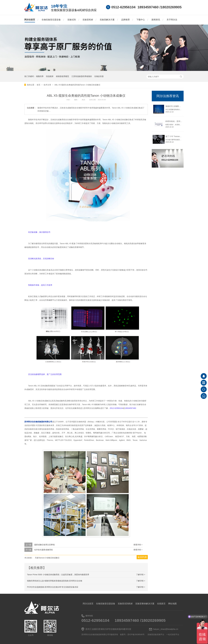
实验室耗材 (88, 20)
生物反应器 (99, 76)
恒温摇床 (50, 76)
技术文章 (48, 85)
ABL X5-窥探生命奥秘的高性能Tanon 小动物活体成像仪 (77, 85)
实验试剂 (72, 20)
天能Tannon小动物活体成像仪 (47, 558)
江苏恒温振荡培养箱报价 (82, 76)
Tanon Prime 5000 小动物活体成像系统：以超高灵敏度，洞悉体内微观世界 (58, 575)
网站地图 (172, 604)
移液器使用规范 (62, 76)
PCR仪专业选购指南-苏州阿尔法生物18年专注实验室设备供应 (53, 587)
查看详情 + (138, 545)
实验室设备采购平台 (156, 634)
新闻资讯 (156, 20)
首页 (39, 85)
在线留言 (161, 604)
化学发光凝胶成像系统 (44, 550)
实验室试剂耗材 (125, 604)
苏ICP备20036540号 (136, 634)
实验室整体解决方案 (145, 604)
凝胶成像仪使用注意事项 (44, 545)
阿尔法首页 (30, 20)
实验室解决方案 (107, 20)
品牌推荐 (125, 20)
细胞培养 (40, 76)
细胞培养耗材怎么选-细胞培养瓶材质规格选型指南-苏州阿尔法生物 (55, 581)
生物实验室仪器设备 (51, 20)
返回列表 (142, 557)
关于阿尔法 (172, 20)
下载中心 (141, 20)
